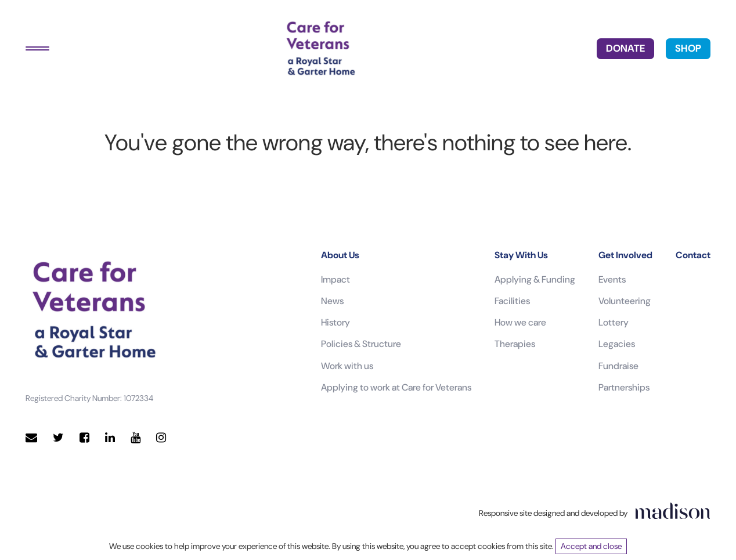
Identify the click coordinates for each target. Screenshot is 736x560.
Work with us (347, 366)
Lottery (614, 322)
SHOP (688, 48)
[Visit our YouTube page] (136, 438)
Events (612, 279)
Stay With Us (521, 255)
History (335, 322)
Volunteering (625, 301)
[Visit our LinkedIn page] (110, 438)
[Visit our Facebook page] (84, 438)
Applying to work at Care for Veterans (396, 387)
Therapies (515, 344)
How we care (520, 322)
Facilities (512, 301)
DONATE (625, 48)
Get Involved (625, 255)
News (332, 301)
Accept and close (591, 546)
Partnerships (624, 387)
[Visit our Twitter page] (58, 438)
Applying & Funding (535, 279)
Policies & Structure (361, 344)
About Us (340, 255)
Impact (335, 279)
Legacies (617, 344)
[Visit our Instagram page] (161, 438)
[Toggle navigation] (37, 48)
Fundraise (618, 366)
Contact (693, 255)
